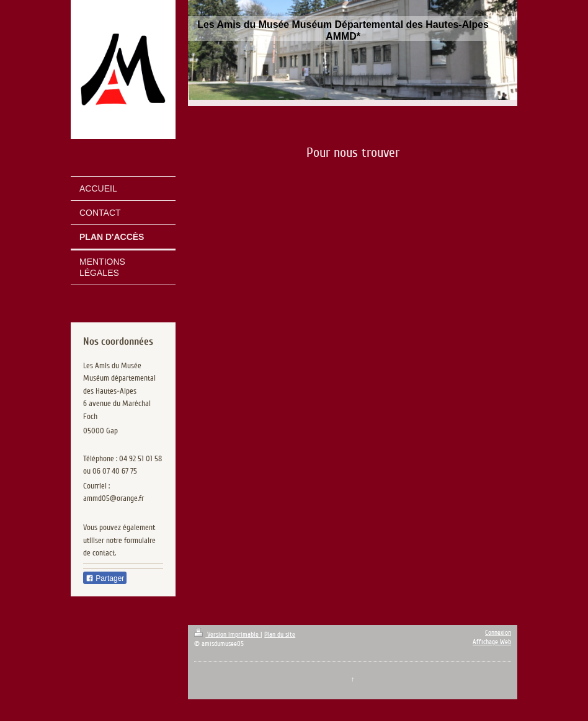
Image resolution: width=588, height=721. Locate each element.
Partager (105, 578)
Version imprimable (227, 635)
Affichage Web (492, 642)
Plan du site (280, 635)
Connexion (498, 633)
